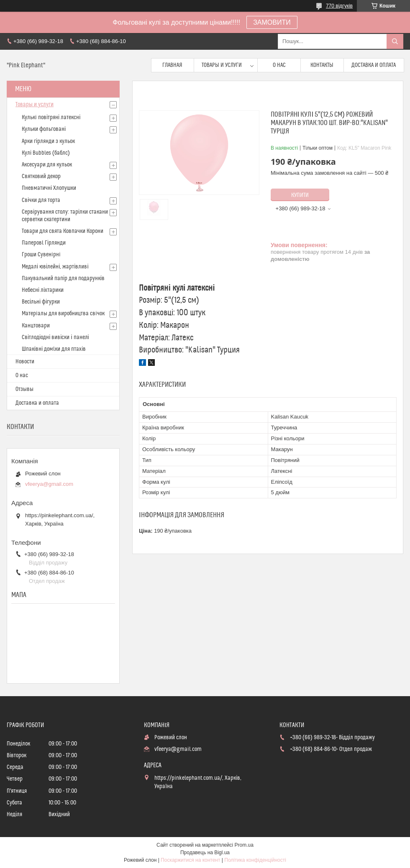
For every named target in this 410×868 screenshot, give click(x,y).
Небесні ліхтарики (43, 290)
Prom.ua (244, 845)
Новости (25, 362)
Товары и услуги (222, 65)
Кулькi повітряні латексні (51, 117)
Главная (172, 65)
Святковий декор (41, 176)
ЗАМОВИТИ (272, 22)
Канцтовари (36, 326)
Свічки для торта (41, 200)
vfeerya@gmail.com (49, 484)
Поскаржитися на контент (190, 860)
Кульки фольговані (44, 129)
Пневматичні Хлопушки (49, 188)
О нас (279, 65)
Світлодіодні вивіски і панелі (55, 337)
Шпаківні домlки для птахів (54, 349)
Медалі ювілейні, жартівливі (55, 267)
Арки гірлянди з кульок (48, 141)
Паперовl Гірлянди (44, 243)
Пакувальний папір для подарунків (63, 278)
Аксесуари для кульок (47, 165)
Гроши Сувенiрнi (41, 255)
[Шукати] (395, 41)
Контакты (322, 65)
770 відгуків (339, 6)
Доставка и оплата (374, 65)
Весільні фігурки (41, 302)
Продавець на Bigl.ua (205, 853)
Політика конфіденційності (255, 860)
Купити (300, 195)
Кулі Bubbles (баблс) (46, 153)
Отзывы (24, 389)
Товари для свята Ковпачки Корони (63, 231)
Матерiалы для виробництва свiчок (63, 314)
